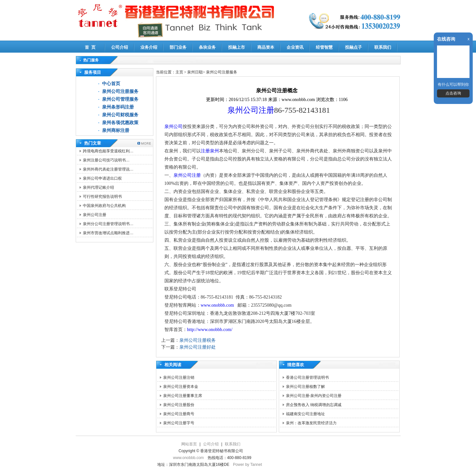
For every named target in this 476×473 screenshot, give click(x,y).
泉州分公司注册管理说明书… (108, 224)
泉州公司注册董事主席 (183, 396)
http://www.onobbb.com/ (210, 330)
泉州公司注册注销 (179, 377)
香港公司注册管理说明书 (307, 377)
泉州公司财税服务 (120, 115)
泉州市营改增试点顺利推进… (108, 233)
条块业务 (207, 47)
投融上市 (237, 47)
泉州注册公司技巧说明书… (106, 160)
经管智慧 (324, 47)
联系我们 (383, 47)
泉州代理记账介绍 (98, 187)
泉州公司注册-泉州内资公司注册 (314, 396)
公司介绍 (120, 47)
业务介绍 (149, 47)
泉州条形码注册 (118, 107)
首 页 (90, 47)
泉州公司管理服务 (120, 99)
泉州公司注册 (95, 215)
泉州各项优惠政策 (120, 123)
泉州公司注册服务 (120, 91)
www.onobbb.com (218, 305)
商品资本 (266, 47)
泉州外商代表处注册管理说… (108, 169)
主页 (179, 72)
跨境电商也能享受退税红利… (108, 151)
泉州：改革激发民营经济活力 (311, 423)
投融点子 (354, 47)
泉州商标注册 (116, 130)
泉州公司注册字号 (179, 423)
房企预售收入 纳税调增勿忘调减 (314, 405)
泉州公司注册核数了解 (305, 387)
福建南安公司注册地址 (305, 414)
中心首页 (111, 84)
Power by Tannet (247, 465)
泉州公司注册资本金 (181, 387)
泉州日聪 (195, 72)
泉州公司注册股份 (179, 405)
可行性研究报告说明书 (102, 197)
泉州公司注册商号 (179, 414)
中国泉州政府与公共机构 (104, 206)
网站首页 (189, 444)
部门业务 (178, 47)
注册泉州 (210, 151)
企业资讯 (295, 47)
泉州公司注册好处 (198, 347)
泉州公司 (174, 127)
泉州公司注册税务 (198, 340)
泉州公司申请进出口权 (102, 178)
